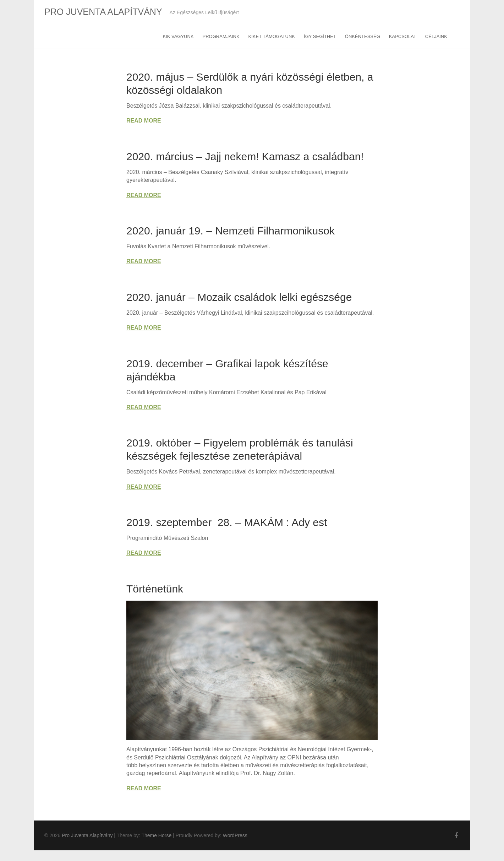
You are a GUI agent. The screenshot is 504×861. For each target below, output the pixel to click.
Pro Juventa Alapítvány (103, 12)
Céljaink (436, 36)
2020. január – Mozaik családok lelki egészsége (239, 297)
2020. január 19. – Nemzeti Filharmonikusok (231, 231)
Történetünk (155, 589)
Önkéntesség (363, 36)
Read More (144, 121)
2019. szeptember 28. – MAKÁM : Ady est (227, 522)
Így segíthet (320, 36)
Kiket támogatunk (272, 36)
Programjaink (221, 36)
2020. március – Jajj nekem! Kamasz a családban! (245, 156)
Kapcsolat (403, 36)
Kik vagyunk (178, 36)
